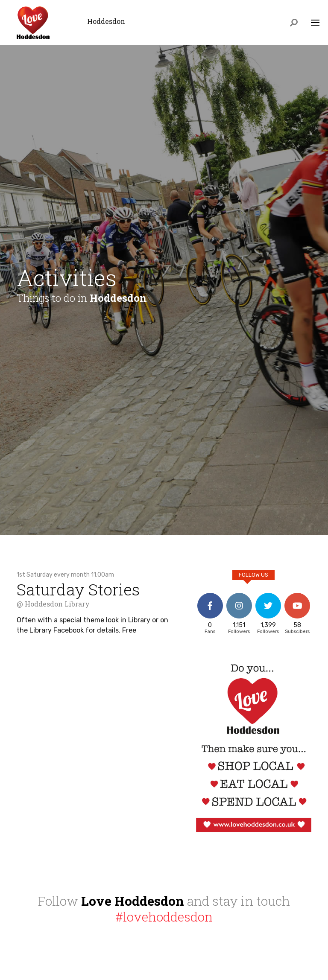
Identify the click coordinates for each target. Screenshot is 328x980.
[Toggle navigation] (315, 23)
